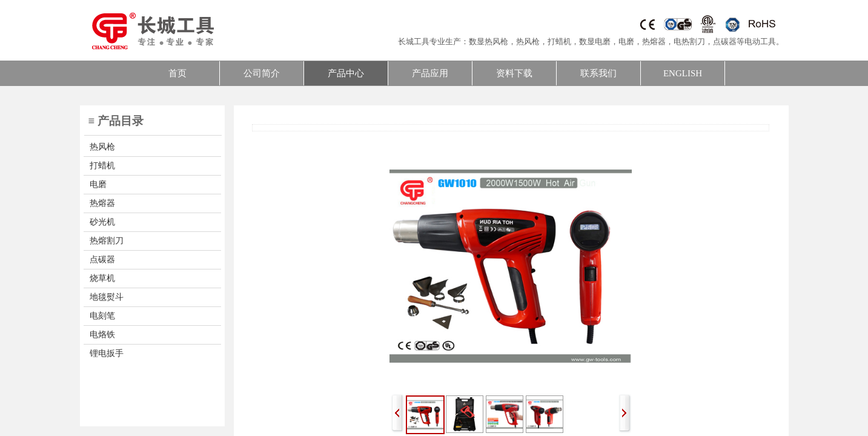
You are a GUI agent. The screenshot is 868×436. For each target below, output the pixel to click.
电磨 (626, 41)
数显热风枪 (489, 41)
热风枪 (528, 41)
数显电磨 (595, 41)
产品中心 (346, 73)
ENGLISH (683, 73)
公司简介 (262, 73)
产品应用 (430, 73)
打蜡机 (559, 41)
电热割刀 (689, 41)
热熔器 (654, 41)
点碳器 (725, 41)
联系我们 (598, 73)
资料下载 (514, 73)
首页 (177, 73)
